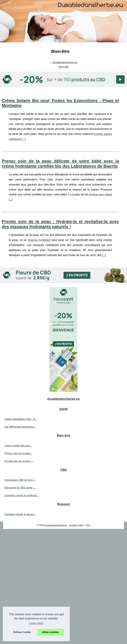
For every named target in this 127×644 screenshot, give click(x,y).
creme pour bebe (100, 194)
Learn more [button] (36, 623)
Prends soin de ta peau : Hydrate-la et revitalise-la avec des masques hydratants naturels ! (60, 224)
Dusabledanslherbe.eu (56, 525)
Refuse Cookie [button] (22, 632)
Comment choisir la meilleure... (22, 495)
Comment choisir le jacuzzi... (20, 514)
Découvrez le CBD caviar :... (20, 488)
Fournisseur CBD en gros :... (20, 480)
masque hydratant (39, 240)
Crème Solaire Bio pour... (18, 446)
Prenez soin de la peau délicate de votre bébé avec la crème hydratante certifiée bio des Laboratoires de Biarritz (60, 164)
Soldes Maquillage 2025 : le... (21, 419)
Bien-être (64, 67)
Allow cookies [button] (51, 632)
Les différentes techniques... (20, 427)
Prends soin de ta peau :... (19, 461)
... (24, 139)
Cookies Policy (76, 525)
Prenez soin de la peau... (18, 453)
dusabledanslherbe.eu (65, 62)
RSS (88, 525)
